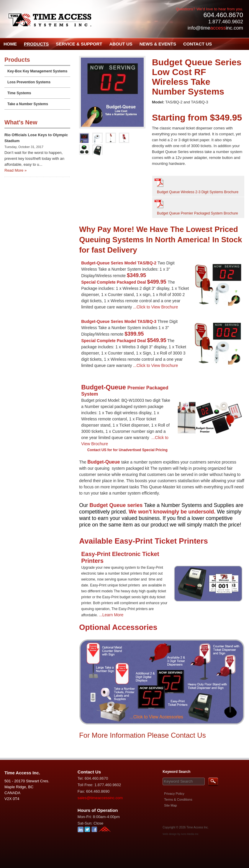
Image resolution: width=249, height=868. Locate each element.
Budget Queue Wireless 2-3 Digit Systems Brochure (198, 192)
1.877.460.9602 (226, 22)
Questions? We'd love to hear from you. (209, 9)
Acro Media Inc (190, 834)
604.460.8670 (223, 15)
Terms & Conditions (178, 799)
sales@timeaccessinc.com (100, 798)
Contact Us (188, 735)
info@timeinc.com (215, 28)
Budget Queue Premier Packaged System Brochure (198, 213)
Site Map (170, 805)
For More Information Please (125, 735)
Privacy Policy (174, 794)
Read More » (15, 170)
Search (213, 782)
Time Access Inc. (198, 827)
